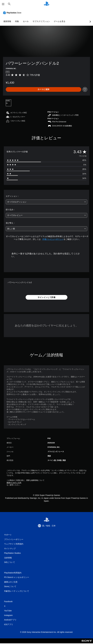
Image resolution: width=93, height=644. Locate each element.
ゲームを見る (60, 21)
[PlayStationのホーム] (47, 4)
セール (26, 21)
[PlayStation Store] (13, 13)
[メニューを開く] (3, 4)
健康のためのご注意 (14, 483)
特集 (17, 21)
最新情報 (7, 21)
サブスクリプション (41, 21)
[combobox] (47, 202)
